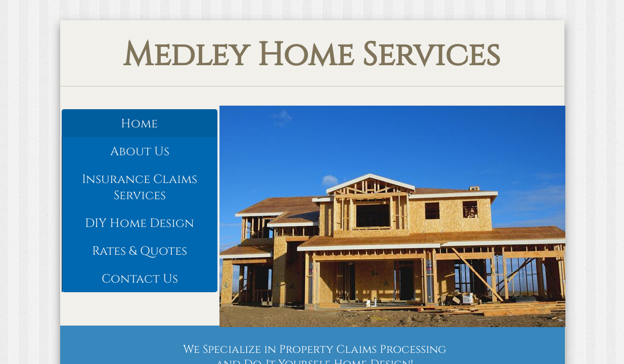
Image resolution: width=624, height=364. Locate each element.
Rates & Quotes (140, 251)
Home (139, 124)
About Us (140, 152)
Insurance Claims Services (140, 187)
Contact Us (140, 279)
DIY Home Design (140, 223)
